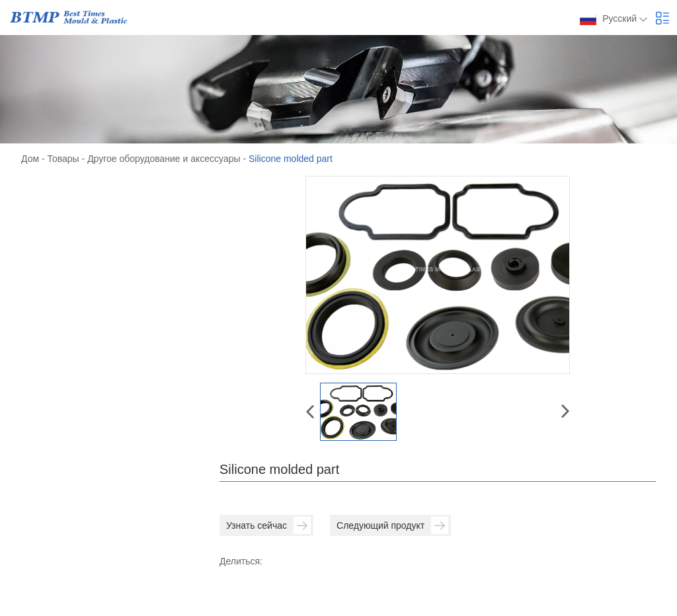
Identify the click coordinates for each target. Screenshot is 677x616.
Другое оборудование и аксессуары (164, 159)
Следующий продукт (392, 525)
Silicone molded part (291, 159)
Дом (30, 159)
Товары (63, 159)
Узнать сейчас (268, 525)
